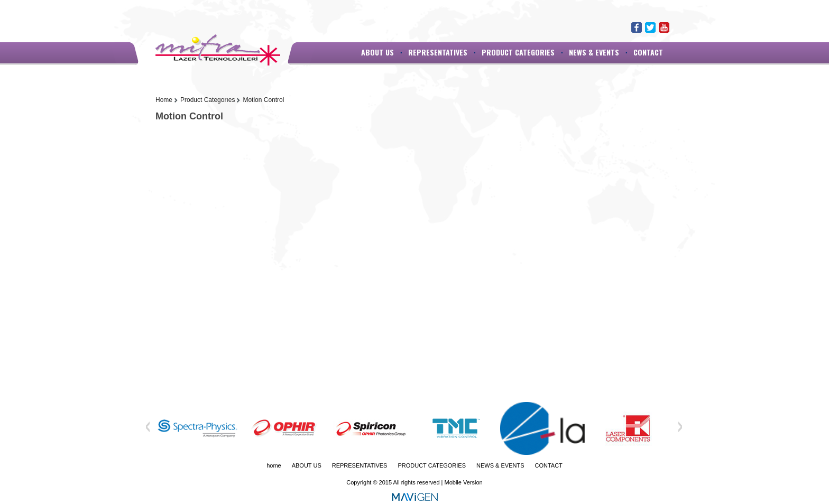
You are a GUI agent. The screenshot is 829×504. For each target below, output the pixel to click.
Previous (148, 427)
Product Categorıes (208, 100)
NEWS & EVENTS (594, 52)
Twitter (650, 27)
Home (164, 100)
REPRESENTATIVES (438, 52)
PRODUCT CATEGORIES (518, 52)
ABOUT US (377, 52)
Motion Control (263, 100)
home (274, 465)
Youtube (664, 27)
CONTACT (648, 52)
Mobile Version (464, 482)
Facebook (637, 27)
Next (680, 427)
